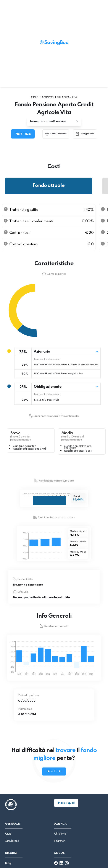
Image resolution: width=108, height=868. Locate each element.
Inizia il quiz (23, 134)
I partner (60, 841)
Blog (8, 863)
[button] (57, 352)
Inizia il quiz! (54, 771)
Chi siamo (60, 834)
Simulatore (12, 841)
